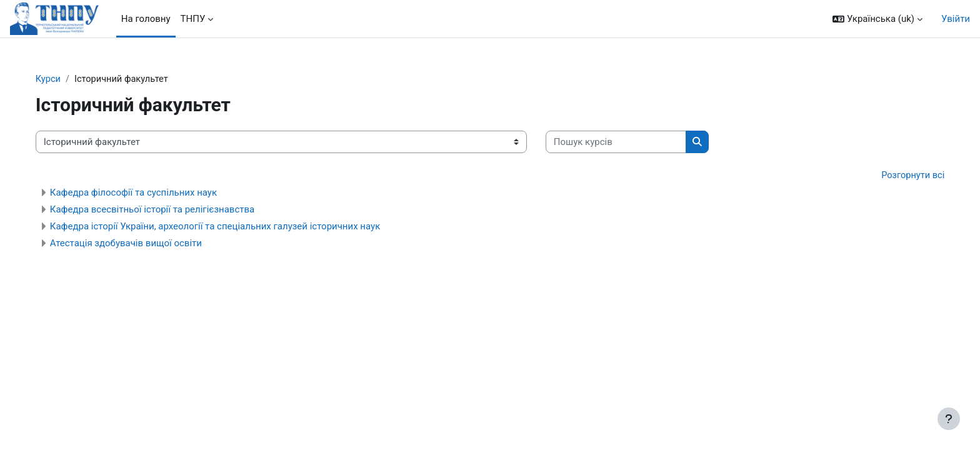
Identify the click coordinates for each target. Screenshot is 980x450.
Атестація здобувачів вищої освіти (148, 244)
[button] (877, 19)
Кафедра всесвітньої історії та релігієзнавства (175, 211)
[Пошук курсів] (638, 143)
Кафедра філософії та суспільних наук (156, 194)
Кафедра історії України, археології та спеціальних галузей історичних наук (237, 227)
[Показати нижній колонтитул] (949, 419)
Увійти (956, 19)
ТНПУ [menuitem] (193, 19)
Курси (71, 79)
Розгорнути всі (889, 176)
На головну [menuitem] (146, 19)
